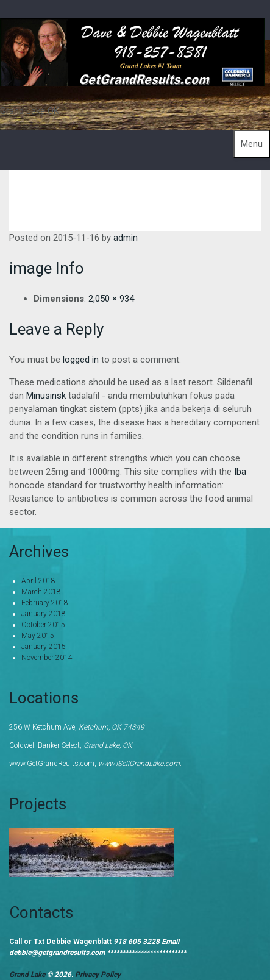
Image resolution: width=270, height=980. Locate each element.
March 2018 (41, 592)
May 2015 (38, 636)
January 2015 (44, 647)
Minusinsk (46, 396)
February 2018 (45, 603)
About (235, 191)
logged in (81, 360)
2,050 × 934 (111, 299)
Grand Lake (28, 975)
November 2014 (47, 658)
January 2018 (44, 614)
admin (126, 238)
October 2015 (43, 625)
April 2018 (38, 581)
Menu (252, 144)
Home (189, 191)
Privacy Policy (98, 975)
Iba (240, 472)
